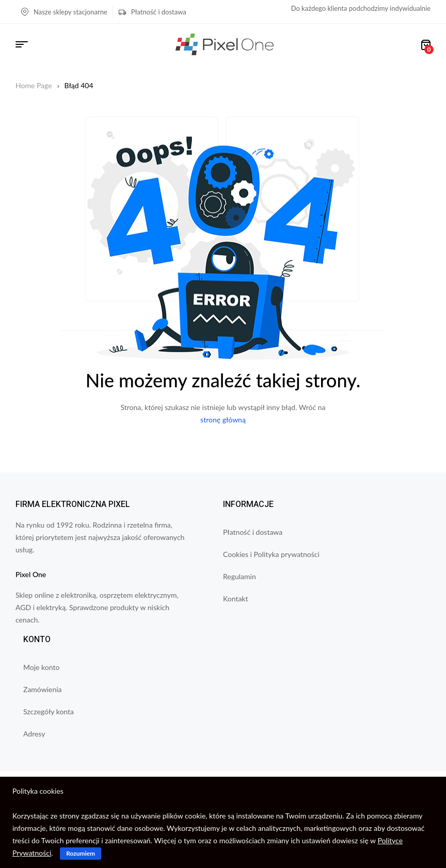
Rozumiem (81, 853)
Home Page (34, 85)
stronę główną (223, 420)
